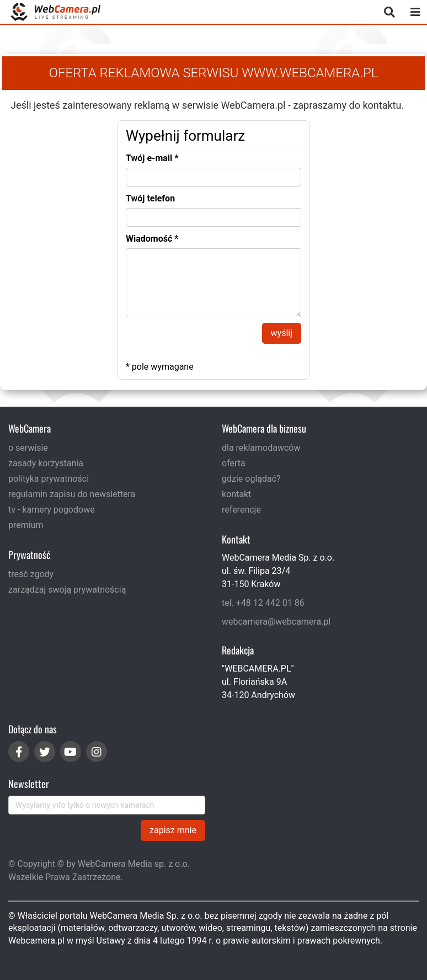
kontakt (236, 494)
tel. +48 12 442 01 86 (263, 603)
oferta (234, 463)
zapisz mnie (173, 830)
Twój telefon (150, 198)
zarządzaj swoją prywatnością (67, 590)
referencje (241, 510)
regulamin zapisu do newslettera (72, 494)
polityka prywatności (49, 479)
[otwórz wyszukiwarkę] (389, 12)
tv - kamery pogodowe (52, 510)
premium (26, 525)
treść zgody (31, 574)
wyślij (282, 333)
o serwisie (28, 448)
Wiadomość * (152, 239)
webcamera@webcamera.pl (276, 622)
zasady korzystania (46, 463)
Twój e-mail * (152, 158)
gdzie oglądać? (251, 479)
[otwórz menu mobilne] (415, 12)
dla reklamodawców (261, 448)
